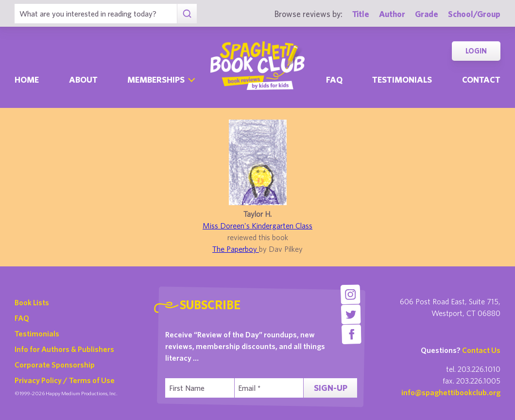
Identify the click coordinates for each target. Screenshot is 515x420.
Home (27, 79)
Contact (481, 79)
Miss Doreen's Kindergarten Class (257, 226)
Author (392, 14)
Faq (334, 79)
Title (361, 14)
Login (476, 51)
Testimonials (402, 79)
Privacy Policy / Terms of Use (65, 380)
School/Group (474, 14)
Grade (427, 14)
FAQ (22, 318)
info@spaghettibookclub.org (451, 392)
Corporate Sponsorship (55, 365)
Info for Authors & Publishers (64, 349)
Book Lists (32, 302)
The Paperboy (236, 249)
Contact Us (481, 350)
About (83, 79)
